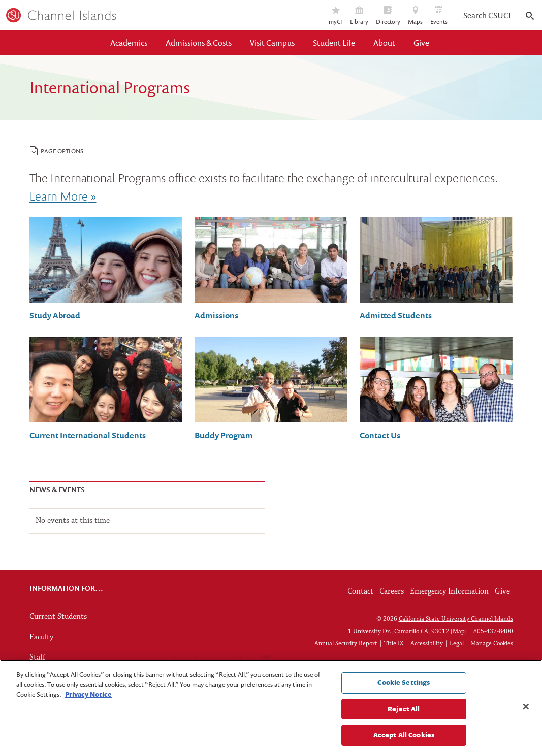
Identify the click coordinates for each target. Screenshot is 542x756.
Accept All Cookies (404, 735)
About (384, 43)
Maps (415, 16)
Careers (392, 591)
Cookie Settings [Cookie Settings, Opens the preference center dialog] (404, 682)
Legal (457, 644)
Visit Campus (272, 43)
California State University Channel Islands (456, 619)
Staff (37, 658)
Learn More (59, 196)
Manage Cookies (492, 644)
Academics (129, 43)
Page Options (57, 151)
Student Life (334, 43)
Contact (360, 591)
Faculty (41, 637)
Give (421, 43)
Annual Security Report (346, 644)
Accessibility (427, 644)
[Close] (526, 707)
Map (459, 631)
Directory (388, 16)
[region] (271, 708)
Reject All (404, 709)
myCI (336, 16)
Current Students (58, 617)
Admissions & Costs (199, 43)
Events (439, 16)
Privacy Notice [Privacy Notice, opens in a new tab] (88, 694)
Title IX (394, 644)
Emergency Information (449, 591)
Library (359, 16)
